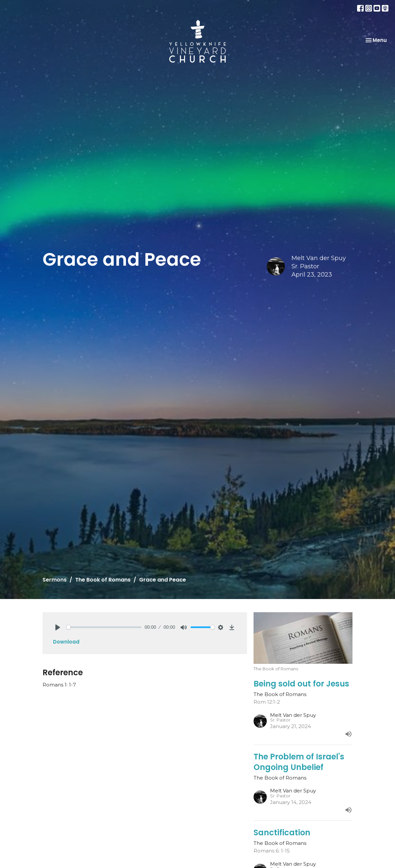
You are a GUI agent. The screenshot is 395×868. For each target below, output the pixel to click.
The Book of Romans (103, 580)
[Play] (58, 627)
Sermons (55, 580)
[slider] (104, 627)
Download (66, 642)
